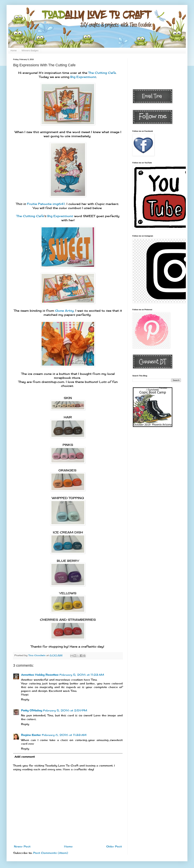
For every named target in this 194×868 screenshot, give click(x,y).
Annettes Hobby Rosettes (40, 675)
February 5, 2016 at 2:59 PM (65, 710)
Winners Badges (30, 50)
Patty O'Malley (32, 710)
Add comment (25, 757)
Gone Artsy (64, 311)
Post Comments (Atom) (51, 853)
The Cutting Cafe (102, 73)
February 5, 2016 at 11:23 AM (82, 675)
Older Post (114, 846)
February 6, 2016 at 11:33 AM (64, 735)
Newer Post (22, 846)
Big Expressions (83, 77)
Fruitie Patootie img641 (46, 204)
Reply (25, 699)
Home (14, 50)
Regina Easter (31, 735)
